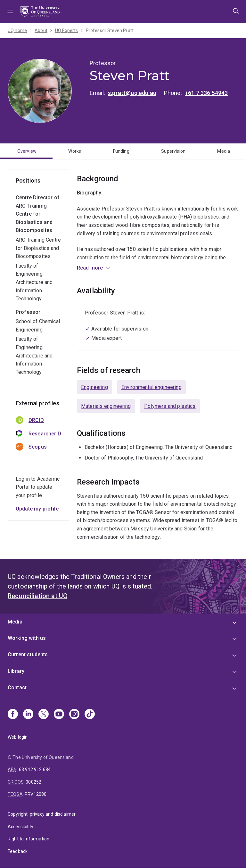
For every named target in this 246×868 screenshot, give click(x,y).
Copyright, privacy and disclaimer (42, 814)
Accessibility (20, 827)
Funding (121, 151)
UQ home (17, 30)
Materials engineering (106, 406)
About (41, 30)
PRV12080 (36, 794)
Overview (27, 151)
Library (16, 671)
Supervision (173, 151)
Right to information (29, 839)
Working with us (27, 638)
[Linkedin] (28, 715)
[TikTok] (90, 715)
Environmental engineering (152, 387)
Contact (17, 688)
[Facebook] (13, 715)
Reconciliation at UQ (38, 596)
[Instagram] (74, 715)
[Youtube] (59, 715)
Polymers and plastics (170, 406)
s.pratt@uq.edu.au (132, 93)
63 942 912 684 (35, 769)
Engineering (94, 387)
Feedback (18, 851)
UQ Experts (67, 30)
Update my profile (37, 509)
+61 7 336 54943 (206, 93)
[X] (44, 715)
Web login (18, 737)
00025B (34, 782)
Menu (10, 12)
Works (75, 151)
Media (224, 151)
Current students (28, 654)
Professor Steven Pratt (110, 30)
